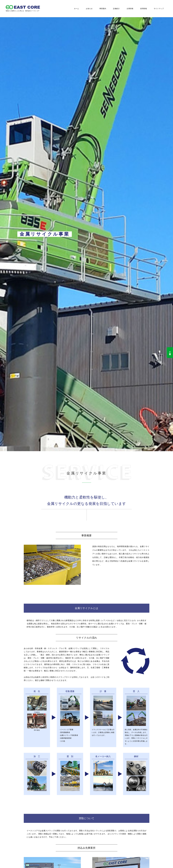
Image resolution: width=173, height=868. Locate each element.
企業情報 (130, 9)
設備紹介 (116, 9)
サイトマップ (159, 9)
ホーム (77, 9)
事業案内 (103, 9)
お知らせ (89, 9)
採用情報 (144, 9)
